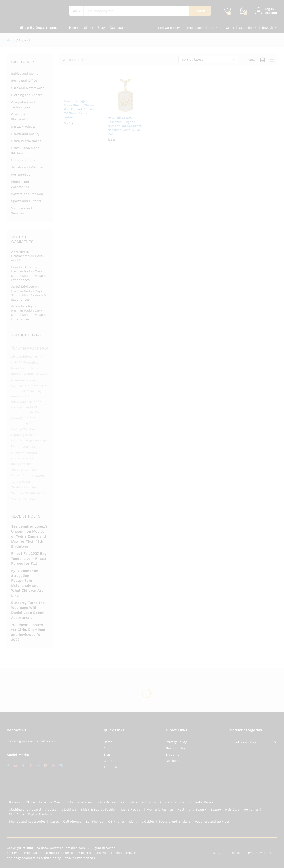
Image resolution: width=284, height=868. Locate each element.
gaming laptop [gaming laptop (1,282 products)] (20, 396)
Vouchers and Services (212, 821)
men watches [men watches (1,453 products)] (38, 441)
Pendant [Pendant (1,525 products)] (31, 453)
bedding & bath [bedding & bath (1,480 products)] (23, 374)
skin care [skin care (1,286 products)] (17, 475)
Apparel (51, 809)
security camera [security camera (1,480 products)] (24, 469)
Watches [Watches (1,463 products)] (17, 493)
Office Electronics (142, 802)
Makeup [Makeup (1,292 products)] (40, 435)
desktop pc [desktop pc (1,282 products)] (41, 386)
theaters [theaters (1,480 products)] (38, 475)
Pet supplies (21, 175)
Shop (88, 28)
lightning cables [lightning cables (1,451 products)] (23, 435)
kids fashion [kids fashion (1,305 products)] (31, 417)
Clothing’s (69, 809)
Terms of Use (176, 748)
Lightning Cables (142, 821)
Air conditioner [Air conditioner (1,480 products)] (22, 357)
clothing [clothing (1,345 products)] (16, 386)
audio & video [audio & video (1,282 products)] (19, 362)
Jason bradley (22, 306)
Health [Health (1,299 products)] (34, 407)
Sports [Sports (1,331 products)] (27, 475)
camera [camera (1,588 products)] (41, 374)
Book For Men (50, 802)
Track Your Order (222, 28)
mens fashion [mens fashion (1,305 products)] (19, 440)
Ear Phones (94, 821)
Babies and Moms (25, 73)
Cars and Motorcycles (28, 88)
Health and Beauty (25, 134)
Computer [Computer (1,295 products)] (28, 386)
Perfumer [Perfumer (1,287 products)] (16, 459)
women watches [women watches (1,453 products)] (23, 499)
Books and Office (24, 81)
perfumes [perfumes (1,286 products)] (28, 459)
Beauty (216, 809)
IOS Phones (116, 821)
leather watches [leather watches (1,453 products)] (23, 429)
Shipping (172, 754)
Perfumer (251, 809)
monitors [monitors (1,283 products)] (16, 446)
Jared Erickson (23, 287)
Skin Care (16, 814)
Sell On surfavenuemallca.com (181, 28)
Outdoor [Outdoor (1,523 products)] (17, 453)
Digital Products (23, 126)
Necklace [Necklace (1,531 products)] (29, 447)
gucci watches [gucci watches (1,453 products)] (21, 402)
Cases (54, 821)
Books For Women (78, 802)
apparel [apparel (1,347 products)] (39, 356)
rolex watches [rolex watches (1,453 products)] (22, 464)
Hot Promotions (23, 160)
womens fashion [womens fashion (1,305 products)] (35, 493)
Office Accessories (110, 802)
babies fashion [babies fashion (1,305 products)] (20, 368)
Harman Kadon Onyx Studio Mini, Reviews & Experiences (29, 276)
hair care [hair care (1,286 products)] (38, 401)
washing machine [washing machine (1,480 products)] (24, 487)
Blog (101, 28)
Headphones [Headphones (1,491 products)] (20, 407)
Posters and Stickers (27, 194)
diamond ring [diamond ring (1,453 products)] (32, 391)
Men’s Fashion (132, 809)
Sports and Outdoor (26, 201)
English (267, 27)
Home (74, 28)
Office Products (172, 802)
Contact (117, 28)
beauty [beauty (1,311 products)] (34, 368)
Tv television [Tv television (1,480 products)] (20, 481)
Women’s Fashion (160, 809)
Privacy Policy (176, 742)
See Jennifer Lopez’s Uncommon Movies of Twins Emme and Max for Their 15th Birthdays (29, 536)
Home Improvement (26, 141)
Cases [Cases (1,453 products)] (15, 380)
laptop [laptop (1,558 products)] (29, 423)
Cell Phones (72, 821)
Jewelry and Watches (27, 167)
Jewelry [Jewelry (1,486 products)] (17, 418)
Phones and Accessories (27, 821)
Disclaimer (174, 761)
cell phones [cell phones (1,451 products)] (29, 380)
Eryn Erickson (22, 267)
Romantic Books (201, 802)
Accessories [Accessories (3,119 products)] (30, 348)
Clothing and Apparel (27, 95)
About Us (111, 767)
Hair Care (232, 809)
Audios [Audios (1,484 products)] (33, 363)
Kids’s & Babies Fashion (99, 809)
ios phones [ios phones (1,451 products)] (38, 412)
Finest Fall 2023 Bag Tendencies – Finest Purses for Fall (29, 558)
